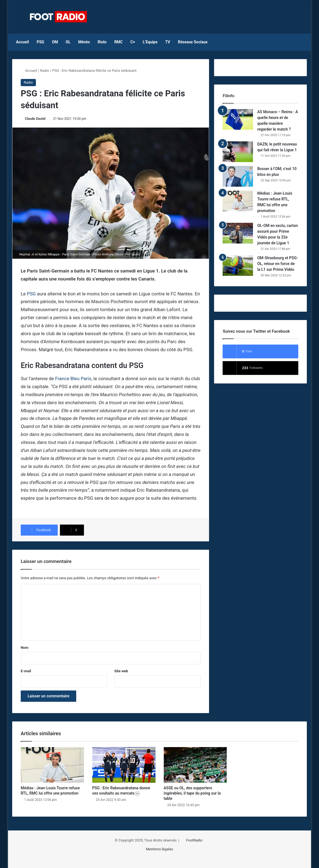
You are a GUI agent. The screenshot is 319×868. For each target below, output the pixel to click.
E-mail (26, 671)
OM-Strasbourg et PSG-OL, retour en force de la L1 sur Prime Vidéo (278, 264)
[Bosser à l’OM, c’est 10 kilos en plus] (238, 176)
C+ (133, 42)
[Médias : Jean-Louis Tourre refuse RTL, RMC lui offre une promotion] (238, 201)
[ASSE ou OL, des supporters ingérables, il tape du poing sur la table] (195, 765)
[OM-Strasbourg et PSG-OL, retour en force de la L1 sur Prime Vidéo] (238, 265)
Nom (25, 648)
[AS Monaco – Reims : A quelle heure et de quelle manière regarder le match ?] (238, 119)
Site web (121, 671)
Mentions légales (159, 849)
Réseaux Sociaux (193, 42)
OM (55, 42)
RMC (118, 42)
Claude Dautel (35, 119)
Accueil (23, 42)
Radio (45, 71)
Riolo (102, 42)
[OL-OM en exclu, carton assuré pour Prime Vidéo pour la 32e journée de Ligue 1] (238, 233)
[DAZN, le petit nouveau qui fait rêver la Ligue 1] (238, 152)
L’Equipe (150, 42)
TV (168, 42)
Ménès (84, 42)
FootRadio (194, 840)
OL (68, 42)
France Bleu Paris (73, 379)
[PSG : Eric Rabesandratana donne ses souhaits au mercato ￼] (124, 765)
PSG (40, 42)
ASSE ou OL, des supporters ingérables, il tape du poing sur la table (192, 793)
